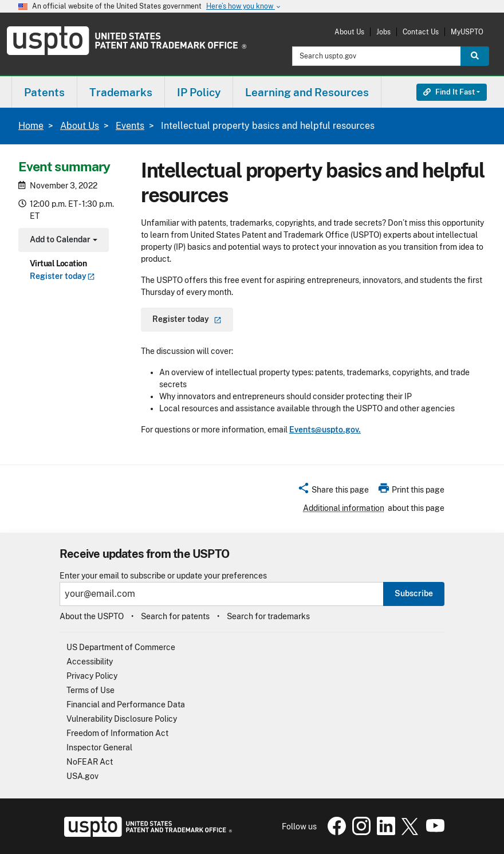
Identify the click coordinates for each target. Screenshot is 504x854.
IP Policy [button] (199, 92)
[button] (333, 491)
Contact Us (421, 32)
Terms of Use (90, 690)
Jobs (383, 32)
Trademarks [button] (121, 92)
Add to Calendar (62, 241)
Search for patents (175, 616)
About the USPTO (92, 616)
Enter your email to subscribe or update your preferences (163, 576)
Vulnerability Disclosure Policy (122, 719)
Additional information (344, 508)
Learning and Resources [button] (307, 92)
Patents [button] (44, 92)
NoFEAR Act (90, 762)
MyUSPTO (467, 32)
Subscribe (414, 593)
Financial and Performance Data (126, 705)
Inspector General (99, 747)
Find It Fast (449, 92)
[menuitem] (44, 92)
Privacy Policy (92, 676)
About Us (349, 32)
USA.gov (82, 776)
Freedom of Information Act (117, 733)
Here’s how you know (244, 7)
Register (62, 276)
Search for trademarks (268, 616)
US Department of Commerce (121, 647)
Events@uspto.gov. (325, 430)
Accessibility (90, 662)
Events (130, 126)
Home (31, 126)
